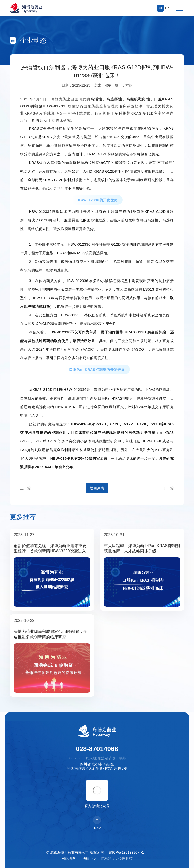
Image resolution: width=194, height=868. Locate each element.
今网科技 (126, 858)
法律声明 (89, 858)
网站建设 (108, 858)
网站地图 (68, 858)
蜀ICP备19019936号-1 (126, 852)
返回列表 (97, 488)
